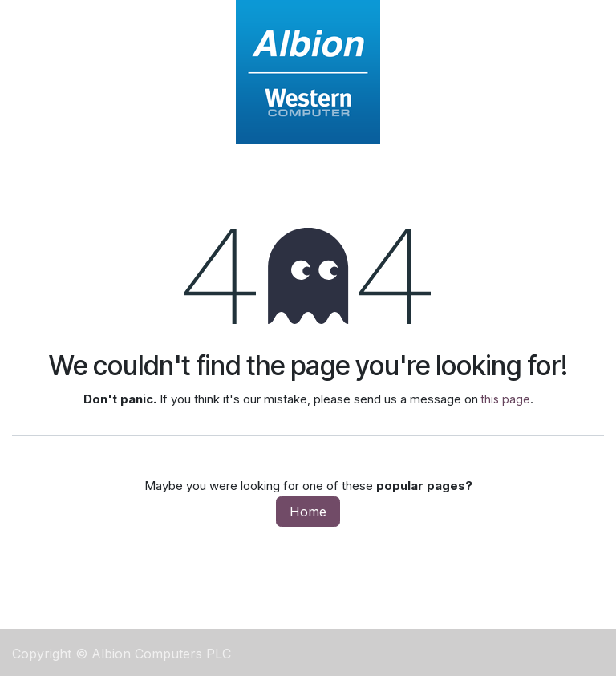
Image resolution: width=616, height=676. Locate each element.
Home (308, 512)
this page (506, 399)
